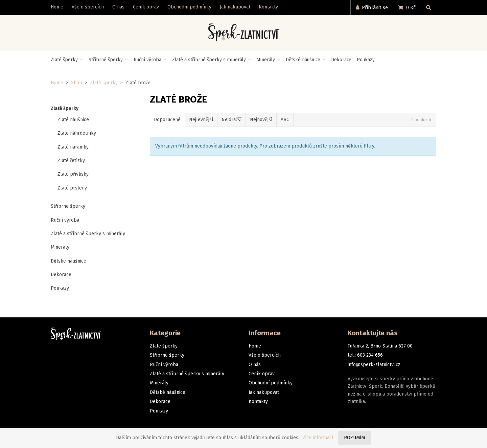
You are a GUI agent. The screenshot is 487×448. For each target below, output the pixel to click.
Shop (77, 83)
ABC (285, 120)
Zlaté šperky (104, 83)
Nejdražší (231, 120)
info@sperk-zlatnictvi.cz (374, 365)
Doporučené (167, 120)
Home (57, 83)
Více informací (318, 438)
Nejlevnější (201, 120)
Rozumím (355, 438)
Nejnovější (261, 120)
